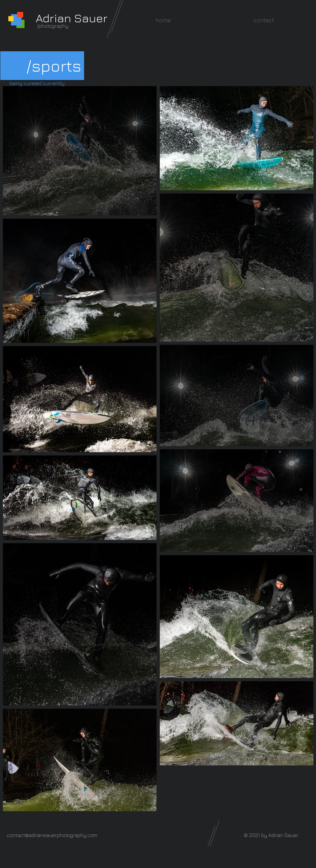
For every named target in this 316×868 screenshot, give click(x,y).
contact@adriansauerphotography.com (52, 835)
